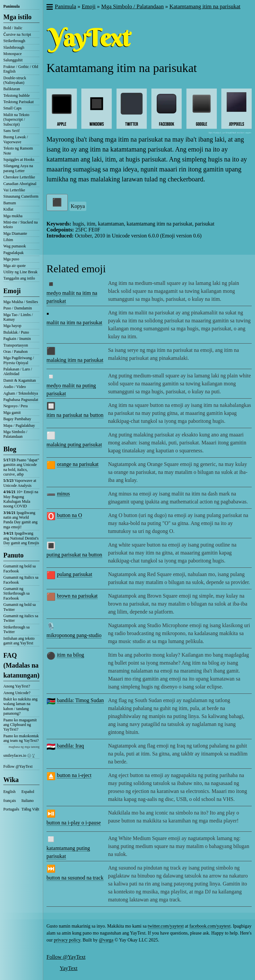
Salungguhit (13, 60)
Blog (10, 449)
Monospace (12, 54)
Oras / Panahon (15, 352)
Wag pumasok (15, 246)
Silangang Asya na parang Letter (18, 168)
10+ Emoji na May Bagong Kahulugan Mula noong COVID (21, 499)
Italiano (28, 801)
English (9, 792)
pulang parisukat (74, 574)
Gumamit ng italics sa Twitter (21, 618)
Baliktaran (12, 89)
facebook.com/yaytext (210, 926)
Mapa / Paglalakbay (19, 425)
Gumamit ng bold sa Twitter (20, 607)
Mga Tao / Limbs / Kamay (18, 317)
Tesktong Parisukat (18, 102)
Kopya (78, 206)
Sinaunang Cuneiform (21, 196)
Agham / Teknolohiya (21, 393)
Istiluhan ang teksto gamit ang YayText (19, 641)
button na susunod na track (75, 878)
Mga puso (11, 259)
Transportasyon (16, 345)
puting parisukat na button (74, 555)
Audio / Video (15, 387)
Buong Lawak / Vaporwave (16, 139)
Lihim (8, 240)
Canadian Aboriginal (20, 184)
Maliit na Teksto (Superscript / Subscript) (16, 120)
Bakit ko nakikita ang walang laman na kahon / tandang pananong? (20, 706)
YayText (69, 968)
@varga (106, 940)
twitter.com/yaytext (166, 926)
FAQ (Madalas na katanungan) (21, 665)
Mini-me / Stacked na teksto (21, 225)
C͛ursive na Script (17, 34)
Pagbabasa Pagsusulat (21, 400)
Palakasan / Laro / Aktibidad (18, 371)
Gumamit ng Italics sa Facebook (21, 580)
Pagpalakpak (13, 253)
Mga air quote (14, 266)
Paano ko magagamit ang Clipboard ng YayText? (20, 725)
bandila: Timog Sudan (80, 700)
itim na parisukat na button (75, 415)
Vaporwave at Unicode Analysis (20, 483)
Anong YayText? (17, 686)
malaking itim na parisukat (75, 360)
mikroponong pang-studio (74, 635)
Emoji (12, 291)
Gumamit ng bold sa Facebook (20, 568)
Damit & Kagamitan (20, 380)
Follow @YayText (18, 766)
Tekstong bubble (16, 96)
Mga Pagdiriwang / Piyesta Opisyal (19, 360)
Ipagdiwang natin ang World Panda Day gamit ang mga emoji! (20, 520)
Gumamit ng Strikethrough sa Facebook (16, 593)
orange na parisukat (78, 464)
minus (63, 494)
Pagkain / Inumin (17, 339)
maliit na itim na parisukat (74, 323)
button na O (69, 515)
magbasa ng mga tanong (24, 747)
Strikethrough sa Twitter (16, 629)
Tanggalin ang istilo (19, 278)
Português (11, 809)
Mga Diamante (15, 233)
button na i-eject (74, 775)
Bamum (10, 203)
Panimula (11, 6)
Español (28, 792)
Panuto (13, 555)
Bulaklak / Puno (16, 332)
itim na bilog (70, 655)
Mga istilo (17, 17)
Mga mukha (13, 216)
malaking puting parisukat (74, 445)
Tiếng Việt (31, 809)
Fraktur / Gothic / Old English (21, 69)
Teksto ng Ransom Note (18, 151)
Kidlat (8, 209)
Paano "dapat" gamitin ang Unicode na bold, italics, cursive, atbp (21, 467)
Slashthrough (14, 47)
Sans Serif (11, 131)
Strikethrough (14, 41)
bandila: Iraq (70, 746)
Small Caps (12, 108)
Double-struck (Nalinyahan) (15, 80)
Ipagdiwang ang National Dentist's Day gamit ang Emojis (21, 538)
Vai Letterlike (14, 190)
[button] (49, 8)
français (10, 801)
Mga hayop (12, 326)
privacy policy (67, 940)
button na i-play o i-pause (74, 823)
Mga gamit (12, 413)
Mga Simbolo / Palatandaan (15, 434)
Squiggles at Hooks (19, 160)
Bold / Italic (13, 28)
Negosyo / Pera (15, 406)
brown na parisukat (77, 596)
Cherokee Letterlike (19, 177)
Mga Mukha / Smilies (21, 302)
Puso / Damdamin (18, 308)
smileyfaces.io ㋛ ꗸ (19, 755)
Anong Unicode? (17, 693)
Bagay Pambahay (17, 419)
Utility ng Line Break (20, 272)
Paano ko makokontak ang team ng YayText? (21, 738)
